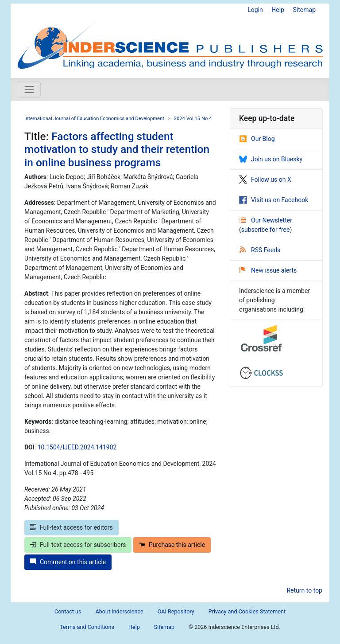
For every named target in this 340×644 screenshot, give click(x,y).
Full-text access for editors (71, 527)
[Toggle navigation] (29, 90)
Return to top (304, 590)
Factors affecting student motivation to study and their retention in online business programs (117, 149)
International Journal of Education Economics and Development (94, 119)
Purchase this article (172, 545)
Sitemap (304, 10)
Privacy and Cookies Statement (247, 611)
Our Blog (257, 139)
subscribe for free (266, 230)
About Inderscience (120, 611)
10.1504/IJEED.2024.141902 (77, 447)
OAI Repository (176, 611)
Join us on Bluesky (271, 159)
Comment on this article (68, 562)
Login (255, 10)
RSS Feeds (260, 250)
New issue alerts (268, 270)
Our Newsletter (266, 220)
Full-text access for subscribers (78, 545)
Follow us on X (265, 180)
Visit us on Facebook (274, 200)
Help (278, 10)
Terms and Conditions (87, 627)
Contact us (68, 611)
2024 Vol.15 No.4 (193, 119)
